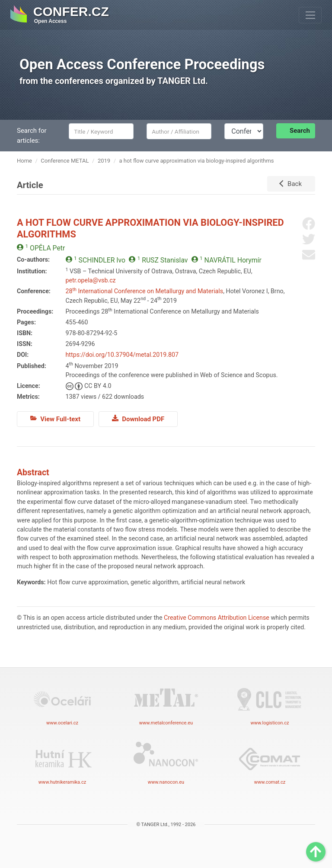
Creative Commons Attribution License (217, 618)
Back (295, 184)
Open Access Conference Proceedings (142, 64)
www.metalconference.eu (166, 703)
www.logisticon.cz (270, 703)
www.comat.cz (270, 762)
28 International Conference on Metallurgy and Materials (145, 291)
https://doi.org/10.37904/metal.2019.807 (122, 355)
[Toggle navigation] (310, 15)
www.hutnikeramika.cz (62, 762)
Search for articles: (32, 136)
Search (300, 131)
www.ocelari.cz (62, 703)
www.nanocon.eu (166, 762)
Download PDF (138, 419)
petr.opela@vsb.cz (91, 280)
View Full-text (55, 419)
